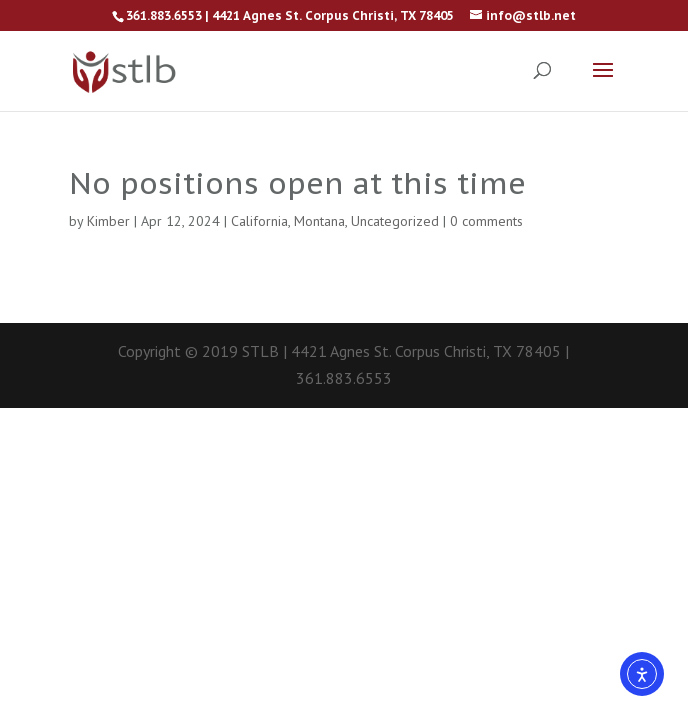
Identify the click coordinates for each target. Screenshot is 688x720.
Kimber (108, 221)
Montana (319, 221)
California (259, 221)
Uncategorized (395, 221)
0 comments (486, 221)
